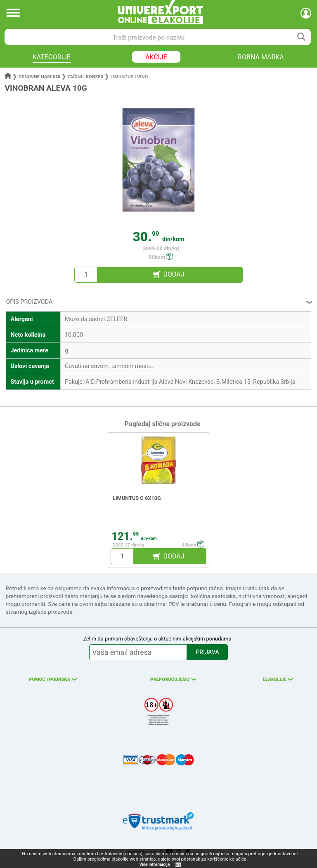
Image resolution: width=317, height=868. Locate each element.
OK (178, 865)
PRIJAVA (207, 652)
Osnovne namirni (39, 77)
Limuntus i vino (129, 77)
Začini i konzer (85, 77)
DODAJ (174, 274)
